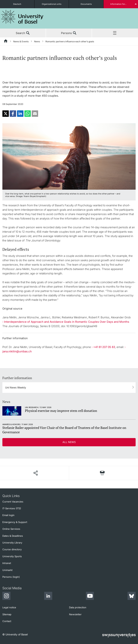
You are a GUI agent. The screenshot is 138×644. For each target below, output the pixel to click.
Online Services (11, 529)
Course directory (12, 549)
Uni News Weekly (16, 387)
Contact (7, 621)
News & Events (21, 41)
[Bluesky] (132, 596)
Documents (86, 4)
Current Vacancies (13, 502)
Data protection (78, 607)
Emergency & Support (15, 522)
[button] (6, 114)
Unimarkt (7, 570)
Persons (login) (11, 577)
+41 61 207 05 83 (104, 347)
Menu (115, 33)
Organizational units (52, 4)
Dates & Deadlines (13, 536)
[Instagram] (6, 596)
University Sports (12, 556)
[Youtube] (90, 596)
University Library (12, 543)
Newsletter (75, 614)
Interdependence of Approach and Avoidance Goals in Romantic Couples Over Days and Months (67, 322)
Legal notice (9, 607)
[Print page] (102, 473)
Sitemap (7, 614)
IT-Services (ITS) (12, 508)
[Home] (6, 42)
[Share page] (36, 473)
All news (69, 442)
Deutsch (17, 4)
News (37, 41)
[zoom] (69, 156)
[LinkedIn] (48, 596)
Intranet (7, 563)
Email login (8, 515)
